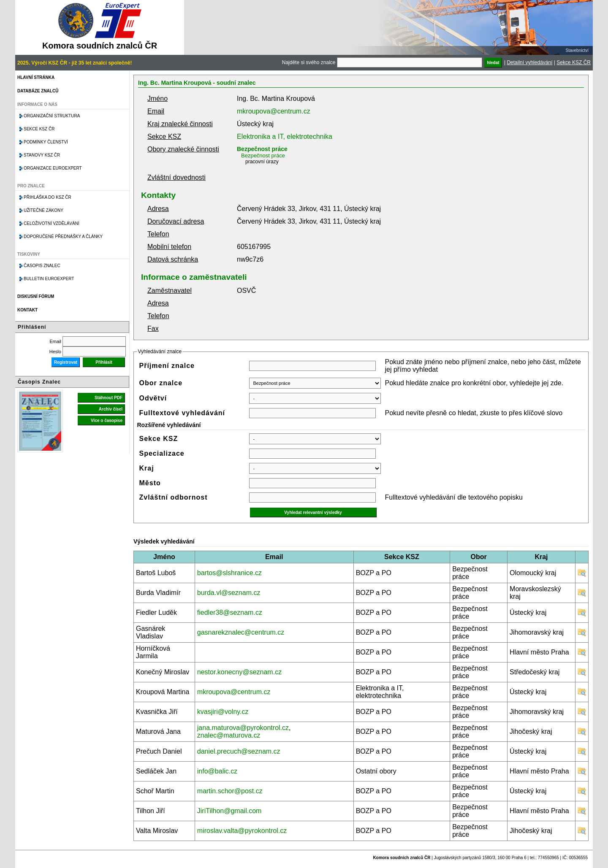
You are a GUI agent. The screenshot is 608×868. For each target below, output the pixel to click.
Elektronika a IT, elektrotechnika (285, 137)
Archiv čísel (111, 409)
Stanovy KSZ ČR (42, 155)
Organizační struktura (52, 116)
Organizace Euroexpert (53, 168)
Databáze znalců (38, 91)
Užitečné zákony (43, 210)
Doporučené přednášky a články (63, 237)
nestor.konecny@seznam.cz (239, 672)
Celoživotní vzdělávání (52, 223)
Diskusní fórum (36, 296)
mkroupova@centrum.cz (274, 111)
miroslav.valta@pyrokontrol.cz (242, 831)
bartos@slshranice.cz (229, 573)
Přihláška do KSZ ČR (47, 197)
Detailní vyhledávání (529, 62)
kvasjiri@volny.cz (223, 712)
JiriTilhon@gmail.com (229, 811)
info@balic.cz (217, 771)
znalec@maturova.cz (229, 735)
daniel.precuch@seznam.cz (239, 751)
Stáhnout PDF (109, 398)
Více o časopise (107, 420)
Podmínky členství (46, 142)
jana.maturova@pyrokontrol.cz (243, 728)
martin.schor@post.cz (230, 791)
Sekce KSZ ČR (574, 62)
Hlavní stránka (36, 77)
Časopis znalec (42, 266)
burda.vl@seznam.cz (229, 593)
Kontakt (27, 310)
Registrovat (66, 362)
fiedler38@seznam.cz (230, 612)
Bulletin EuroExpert (49, 279)
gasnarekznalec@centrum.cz (241, 632)
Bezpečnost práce (262, 149)
